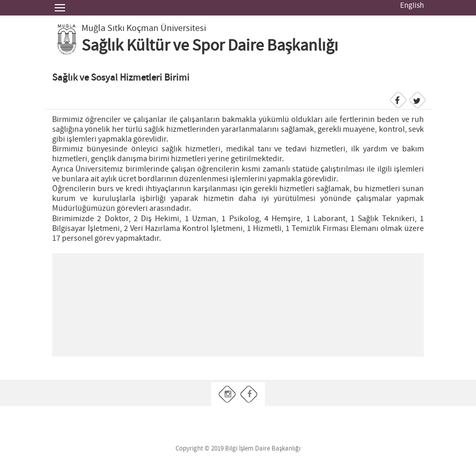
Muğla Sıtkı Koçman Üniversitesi (144, 28)
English (412, 6)
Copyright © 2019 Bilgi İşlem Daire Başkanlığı (238, 449)
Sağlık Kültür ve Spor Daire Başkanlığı (210, 46)
